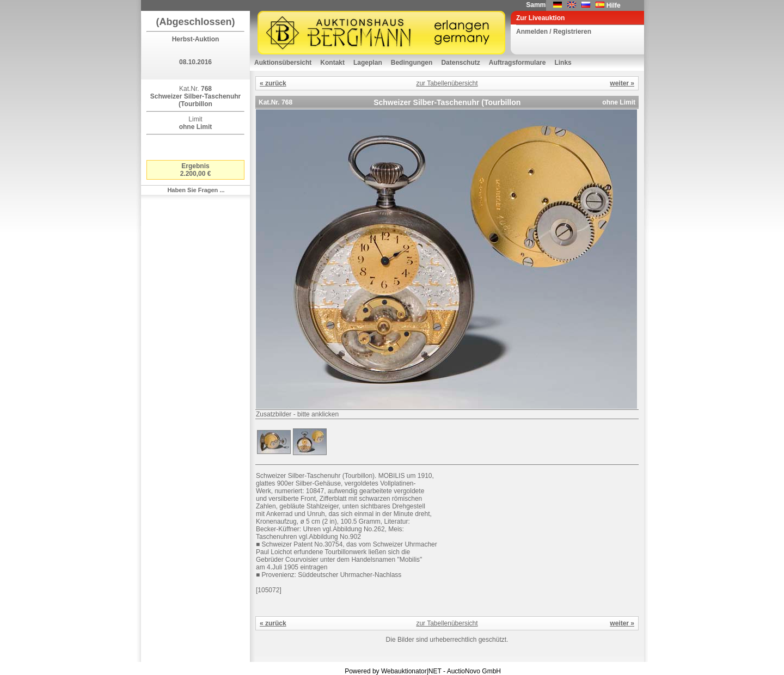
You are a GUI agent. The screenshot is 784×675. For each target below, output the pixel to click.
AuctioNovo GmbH (474, 671)
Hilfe (614, 5)
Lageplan (368, 63)
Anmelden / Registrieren (554, 32)
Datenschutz (460, 63)
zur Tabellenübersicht (447, 83)
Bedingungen (412, 63)
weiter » (622, 83)
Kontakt (332, 63)
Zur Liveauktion (540, 18)
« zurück (273, 83)
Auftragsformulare (517, 63)
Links (563, 63)
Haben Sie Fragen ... (196, 190)
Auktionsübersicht (283, 63)
